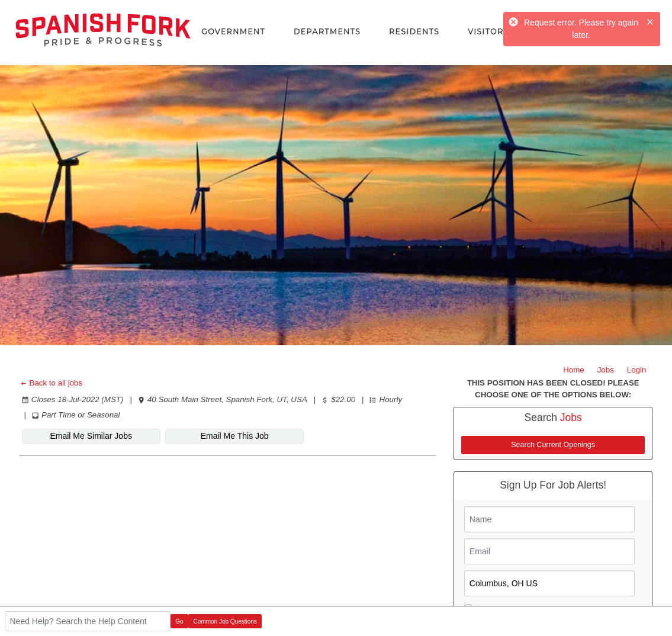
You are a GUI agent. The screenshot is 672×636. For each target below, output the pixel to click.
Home (574, 370)
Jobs (606, 370)
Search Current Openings (553, 445)
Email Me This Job (235, 436)
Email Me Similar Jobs (91, 436)
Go (179, 621)
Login (637, 370)
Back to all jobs (51, 383)
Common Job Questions (225, 621)
